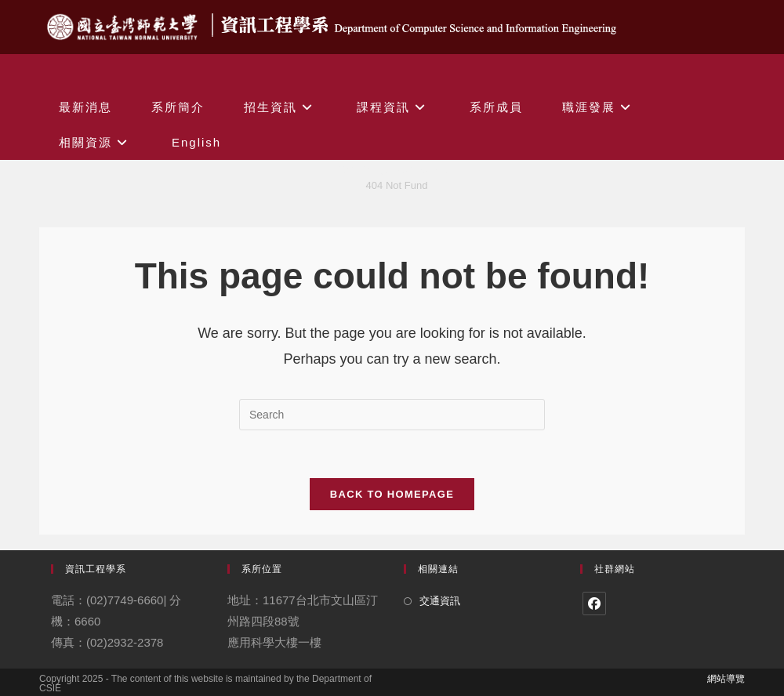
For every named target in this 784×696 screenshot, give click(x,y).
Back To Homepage (392, 494)
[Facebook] (594, 604)
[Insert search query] (392, 415)
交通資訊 (440, 601)
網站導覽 (726, 679)
